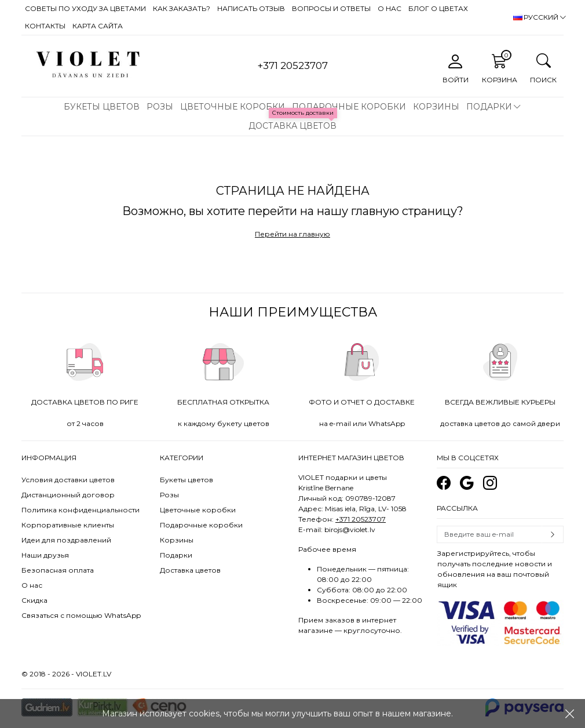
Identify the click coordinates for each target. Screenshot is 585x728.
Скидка (34, 600)
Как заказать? (182, 8)
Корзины (436, 107)
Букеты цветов (102, 107)
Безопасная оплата (58, 570)
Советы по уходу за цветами (85, 8)
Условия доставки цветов (68, 480)
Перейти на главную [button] (292, 234)
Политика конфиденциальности (81, 510)
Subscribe (553, 534)
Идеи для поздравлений (66, 540)
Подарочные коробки (349, 107)
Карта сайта (98, 26)
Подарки (489, 107)
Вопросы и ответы (331, 8)
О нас (390, 8)
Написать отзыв (251, 8)
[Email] (489, 534)
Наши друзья (45, 555)
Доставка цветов (292, 126)
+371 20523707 (361, 519)
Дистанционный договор (68, 495)
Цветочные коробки (233, 107)
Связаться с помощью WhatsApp (81, 615)
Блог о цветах (438, 8)
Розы (160, 107)
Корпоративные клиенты (68, 525)
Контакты (45, 26)
